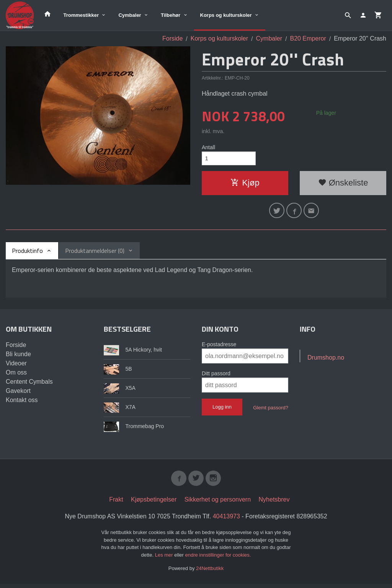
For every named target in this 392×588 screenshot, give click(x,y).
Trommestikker (81, 15)
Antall (208, 147)
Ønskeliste (343, 184)
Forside (172, 38)
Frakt (116, 504)
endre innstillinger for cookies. (218, 559)
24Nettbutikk (210, 573)
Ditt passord (216, 376)
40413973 (226, 521)
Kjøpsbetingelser (154, 504)
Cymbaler (130, 15)
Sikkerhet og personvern (218, 504)
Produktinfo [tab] (27, 254)
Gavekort (18, 394)
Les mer (165, 559)
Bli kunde (18, 357)
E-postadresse (219, 347)
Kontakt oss (22, 403)
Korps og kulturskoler (226, 15)
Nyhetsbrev (274, 504)
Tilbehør (171, 15)
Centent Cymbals (29, 385)
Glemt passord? (271, 411)
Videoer (16, 366)
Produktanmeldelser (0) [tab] (95, 254)
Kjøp (245, 184)
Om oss (16, 375)
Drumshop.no (326, 361)
